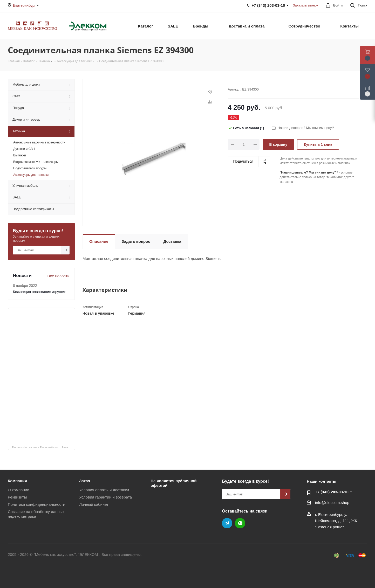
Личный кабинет (94, 504)
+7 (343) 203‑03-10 (332, 492)
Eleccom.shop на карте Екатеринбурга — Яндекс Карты (44, 447)
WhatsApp (240, 523)
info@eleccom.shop (332, 503)
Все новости (58, 276)
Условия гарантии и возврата (105, 497)
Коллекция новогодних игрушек (39, 292)
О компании (19, 490)
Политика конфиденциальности (36, 504)
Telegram (227, 523)
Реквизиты (17, 497)
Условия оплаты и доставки (104, 490)
